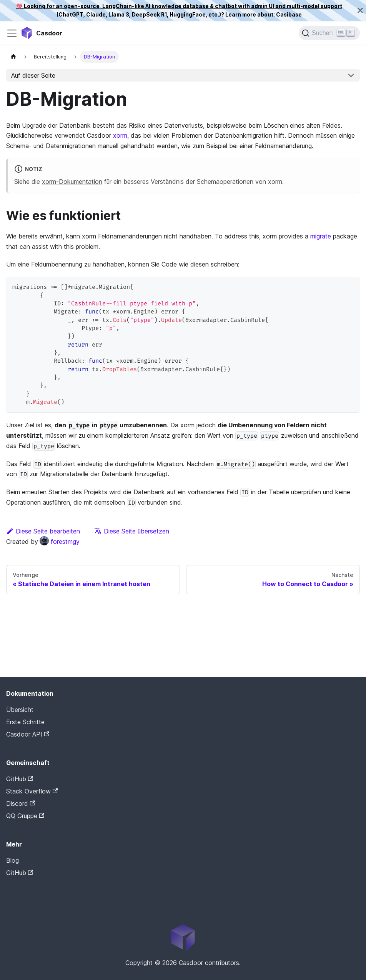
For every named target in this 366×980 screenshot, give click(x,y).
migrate (321, 236)
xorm (120, 135)
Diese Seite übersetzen (132, 531)
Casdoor (39, 885)
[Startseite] (13, 57)
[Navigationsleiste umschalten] (12, 33)
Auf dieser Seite (33, 75)
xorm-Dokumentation (72, 182)
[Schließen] (360, 11)
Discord (21, 803)
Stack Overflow (32, 791)
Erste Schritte (25, 722)
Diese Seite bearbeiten (43, 531)
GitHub (20, 779)
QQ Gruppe (25, 816)
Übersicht (20, 710)
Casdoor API (28, 734)
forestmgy (60, 542)
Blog (12, 860)
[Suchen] (329, 33)
